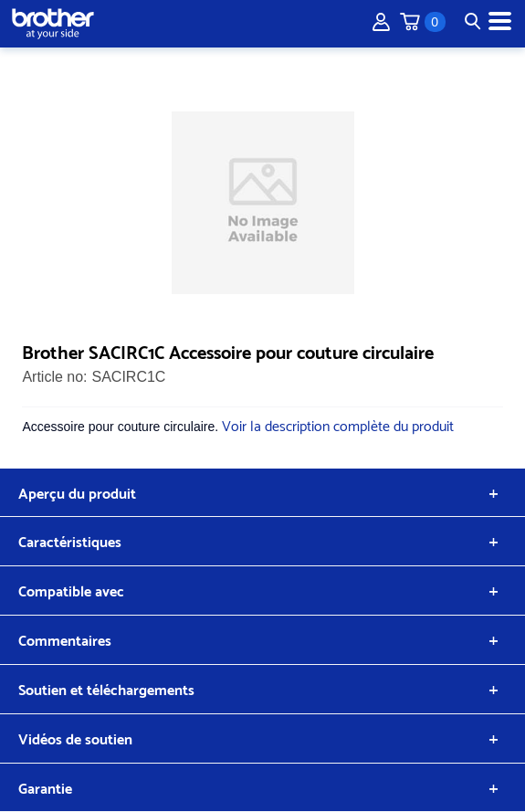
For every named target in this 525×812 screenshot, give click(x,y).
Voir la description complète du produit (338, 424)
